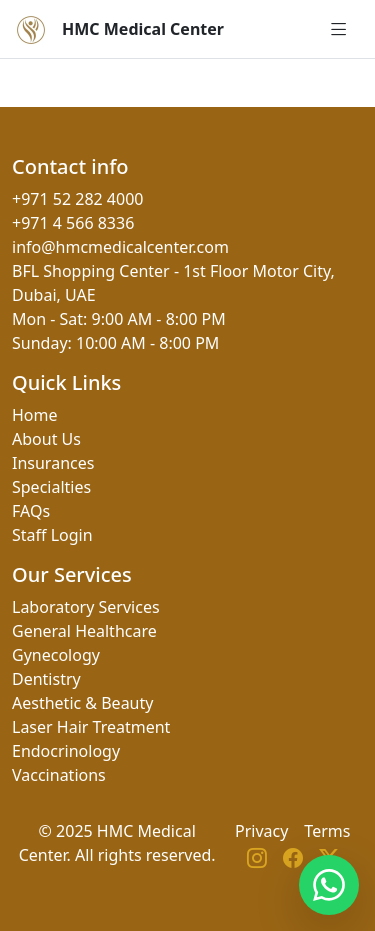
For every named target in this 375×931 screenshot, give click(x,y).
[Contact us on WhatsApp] (329, 885)
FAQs (31, 511)
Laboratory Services (86, 607)
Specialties (51, 487)
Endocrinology (66, 751)
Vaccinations (59, 775)
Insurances (53, 463)
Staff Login (52, 535)
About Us (46, 439)
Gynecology (56, 655)
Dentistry (46, 679)
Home (35, 415)
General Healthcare (84, 631)
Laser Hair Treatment (91, 727)
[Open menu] (339, 29)
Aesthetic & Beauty (82, 703)
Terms (327, 831)
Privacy (261, 831)
